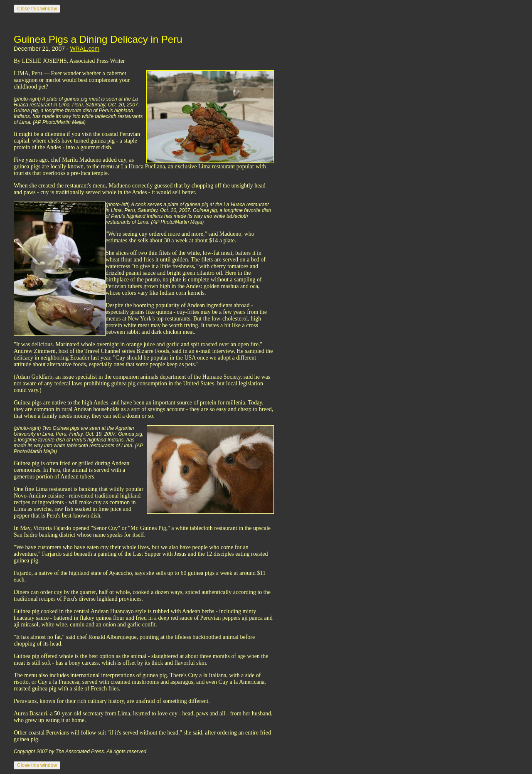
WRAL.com (85, 49)
